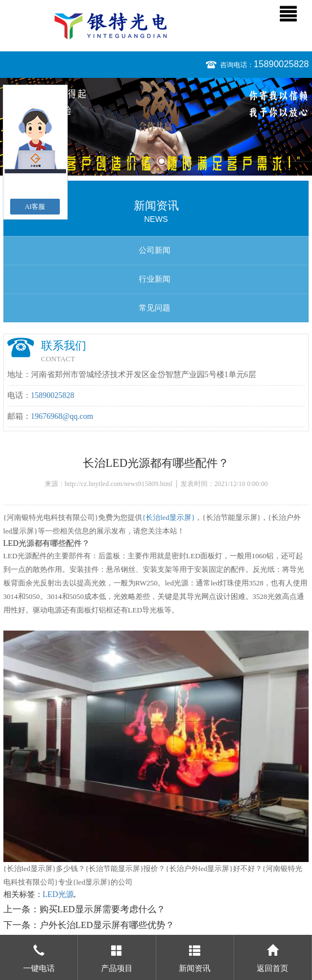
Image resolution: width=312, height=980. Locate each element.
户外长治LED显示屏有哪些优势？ (107, 925)
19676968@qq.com (62, 416)
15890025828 (282, 64)
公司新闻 (155, 250)
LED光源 (58, 894)
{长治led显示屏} (168, 517)
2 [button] (162, 161)
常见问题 (155, 308)
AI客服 (35, 207)
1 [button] (151, 161)
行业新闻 (155, 279)
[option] (156, 127)
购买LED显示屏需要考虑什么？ (102, 909)
